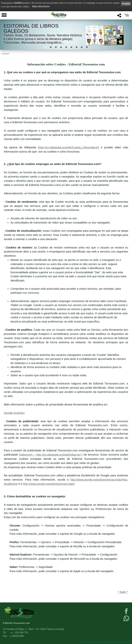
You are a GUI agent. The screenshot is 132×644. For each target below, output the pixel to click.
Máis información (41, 6)
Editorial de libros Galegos (31, 28)
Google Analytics (14, 413)
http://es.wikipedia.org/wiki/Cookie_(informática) (68, 147)
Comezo (6, 54)
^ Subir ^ (123, 592)
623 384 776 (19, 633)
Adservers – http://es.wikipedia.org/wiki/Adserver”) (51, 455)
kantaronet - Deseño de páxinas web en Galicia (112, 642)
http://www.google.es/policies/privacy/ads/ (49, 484)
